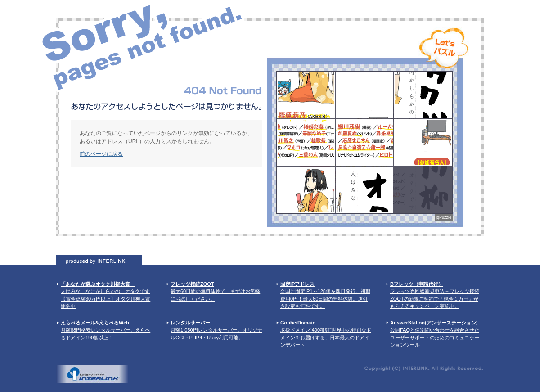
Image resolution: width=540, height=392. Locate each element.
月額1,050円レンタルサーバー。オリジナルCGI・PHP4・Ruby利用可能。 (216, 330)
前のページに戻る (101, 154)
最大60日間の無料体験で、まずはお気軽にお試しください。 (215, 291)
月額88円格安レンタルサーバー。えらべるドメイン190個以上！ (106, 330)
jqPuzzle (444, 217)
